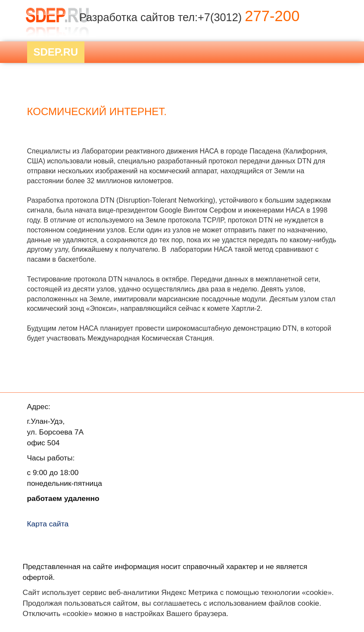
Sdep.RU (56, 52)
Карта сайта (48, 524)
